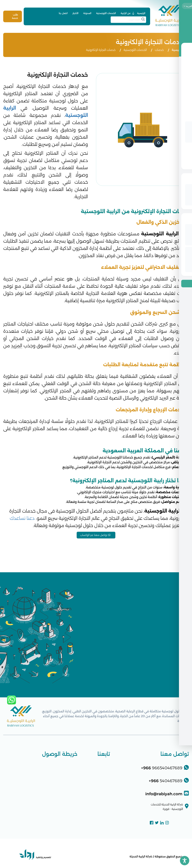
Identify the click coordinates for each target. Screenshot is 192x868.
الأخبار (75, 13)
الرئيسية (141, 13)
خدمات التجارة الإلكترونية (101, 50)
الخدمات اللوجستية (106, 13)
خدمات (159, 50)
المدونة (87, 13)
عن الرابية (126, 13)
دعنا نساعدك (22, 518)
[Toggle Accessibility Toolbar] (185, 861)
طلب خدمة (15, 16)
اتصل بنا (63, 13)
